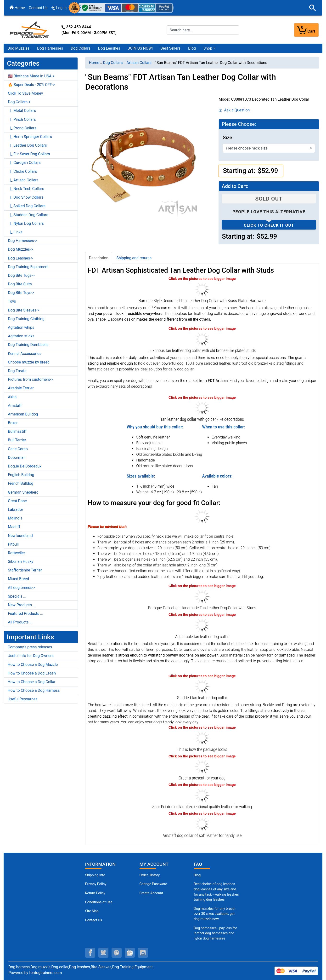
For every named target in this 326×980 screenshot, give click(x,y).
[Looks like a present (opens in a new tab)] (202, 766)
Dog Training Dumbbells (28, 345)
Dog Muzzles (18, 48)
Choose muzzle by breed (29, 362)
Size (227, 138)
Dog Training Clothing (26, 319)
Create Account (151, 893)
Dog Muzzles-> (20, 249)
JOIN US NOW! (140, 48)
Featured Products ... (26, 614)
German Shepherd (23, 492)
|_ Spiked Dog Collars (27, 206)
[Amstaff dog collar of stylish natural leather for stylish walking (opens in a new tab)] (202, 824)
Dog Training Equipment (28, 267)
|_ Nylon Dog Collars (26, 223)
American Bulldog (23, 414)
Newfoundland (20, 536)
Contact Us (38, 8)
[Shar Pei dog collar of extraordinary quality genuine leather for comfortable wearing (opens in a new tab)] (202, 795)
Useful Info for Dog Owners (31, 656)
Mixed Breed (18, 579)
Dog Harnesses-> (22, 241)
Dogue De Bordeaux (25, 466)
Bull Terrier (17, 440)
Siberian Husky (21, 562)
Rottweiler (17, 553)
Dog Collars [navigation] (113, 63)
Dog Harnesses (50, 48)
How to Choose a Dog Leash (32, 673)
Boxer (13, 423)
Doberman (17, 458)
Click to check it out (269, 225)
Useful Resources (22, 699)
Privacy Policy (96, 884)
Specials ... (17, 596)
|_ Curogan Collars (24, 163)
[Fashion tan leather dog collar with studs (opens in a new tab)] (202, 339)
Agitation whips (21, 327)
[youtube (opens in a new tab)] (130, 953)
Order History (150, 875)
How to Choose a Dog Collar (32, 682)
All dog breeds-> (22, 588)
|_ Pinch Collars (22, 119)
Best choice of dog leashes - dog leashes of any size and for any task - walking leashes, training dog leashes (217, 892)
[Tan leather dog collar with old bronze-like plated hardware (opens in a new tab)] (202, 625)
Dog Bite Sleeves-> (24, 310)
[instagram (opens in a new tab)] (143, 953)
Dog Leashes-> (20, 258)
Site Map (92, 911)
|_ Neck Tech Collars (26, 189)
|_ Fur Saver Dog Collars (29, 154)
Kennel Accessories (25, 354)
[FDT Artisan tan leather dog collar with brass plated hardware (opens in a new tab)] (202, 289)
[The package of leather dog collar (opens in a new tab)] (202, 738)
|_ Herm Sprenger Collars (30, 137)
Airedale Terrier (21, 388)
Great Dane (17, 501)
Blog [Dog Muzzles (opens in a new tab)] (197, 875)
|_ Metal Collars (22, 111)
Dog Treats (17, 371)
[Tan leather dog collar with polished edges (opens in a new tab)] (202, 686)
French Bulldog (21, 483)
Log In (59, 8)
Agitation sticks (21, 336)
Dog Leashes (109, 48)
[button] (313, 8)
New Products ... (22, 605)
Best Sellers (170, 48)
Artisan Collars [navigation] (139, 63)
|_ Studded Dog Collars (28, 215)
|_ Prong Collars (22, 128)
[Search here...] (203, 30)
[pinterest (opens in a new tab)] (117, 953)
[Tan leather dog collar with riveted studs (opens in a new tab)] (202, 407)
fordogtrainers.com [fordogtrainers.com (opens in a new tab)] (46, 973)
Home (17, 8)
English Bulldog (21, 475)
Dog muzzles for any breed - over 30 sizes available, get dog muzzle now (215, 914)
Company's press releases (30, 647)
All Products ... (20, 622)
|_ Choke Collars (22, 171)
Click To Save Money (25, 93)
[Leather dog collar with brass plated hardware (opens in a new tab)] (202, 596)
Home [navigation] (94, 63)
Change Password (153, 884)
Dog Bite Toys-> (21, 293)
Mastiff (14, 527)
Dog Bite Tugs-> (21, 275)
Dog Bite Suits (20, 284)
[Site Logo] (30, 30)
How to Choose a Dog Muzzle (33, 665)
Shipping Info (95, 875)
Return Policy (95, 893)
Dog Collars (81, 48)
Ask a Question (234, 110)
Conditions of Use (99, 902)
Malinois (15, 518)
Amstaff (15, 406)
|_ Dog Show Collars (26, 197)
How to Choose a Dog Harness (34, 690)
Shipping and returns (134, 258)
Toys (12, 301)
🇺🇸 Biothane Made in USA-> (31, 76)
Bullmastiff (17, 431)
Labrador (16, 510)
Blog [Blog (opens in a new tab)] (192, 48)
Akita (12, 397)
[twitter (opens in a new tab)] (103, 953)
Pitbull (13, 544)
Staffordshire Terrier (25, 570)
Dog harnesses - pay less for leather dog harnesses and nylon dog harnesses (215, 933)
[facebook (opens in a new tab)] (90, 953)
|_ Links (15, 232)
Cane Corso (18, 449)
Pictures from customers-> (31, 379)
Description (99, 258)
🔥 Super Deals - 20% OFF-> (31, 85)
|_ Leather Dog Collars (27, 145)
